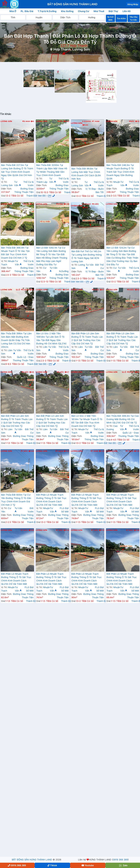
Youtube (88, 865)
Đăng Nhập (133, 4)
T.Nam (96, 121)
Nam (26, 204)
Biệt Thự (113, 11)
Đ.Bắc (95, 204)
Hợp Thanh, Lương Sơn (72, 49)
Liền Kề (127, 11)
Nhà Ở (13, 11)
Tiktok (52, 865)
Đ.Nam (26, 121)
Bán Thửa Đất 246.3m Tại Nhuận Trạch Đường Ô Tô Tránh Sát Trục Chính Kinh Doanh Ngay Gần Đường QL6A (120, 172)
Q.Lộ (18, 290)
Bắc (60, 121)
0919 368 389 (120, 860)
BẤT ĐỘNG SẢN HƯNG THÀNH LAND (32, 860)
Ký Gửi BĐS (110, 18)
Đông (60, 204)
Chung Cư (84, 11)
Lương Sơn (6, 121)
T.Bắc (58, 290)
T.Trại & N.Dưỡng (47, 11)
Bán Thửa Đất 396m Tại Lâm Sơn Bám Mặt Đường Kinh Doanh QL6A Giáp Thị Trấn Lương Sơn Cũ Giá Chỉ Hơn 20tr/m (16, 340)
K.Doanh (87, 121)
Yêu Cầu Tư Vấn (134, 18)
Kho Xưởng (67, 11)
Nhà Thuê (99, 11)
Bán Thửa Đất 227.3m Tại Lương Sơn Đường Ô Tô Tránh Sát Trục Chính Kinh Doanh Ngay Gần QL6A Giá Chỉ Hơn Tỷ (17, 172)
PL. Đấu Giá (27, 11)
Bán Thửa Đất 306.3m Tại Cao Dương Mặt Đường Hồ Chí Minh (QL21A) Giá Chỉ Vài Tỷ (123, 419)
